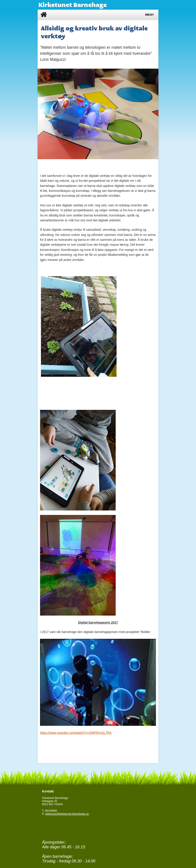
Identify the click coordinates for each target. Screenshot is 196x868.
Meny (150, 15)
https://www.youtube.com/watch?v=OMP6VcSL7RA (76, 733)
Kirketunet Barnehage (73, 5)
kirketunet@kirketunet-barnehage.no (67, 814)
